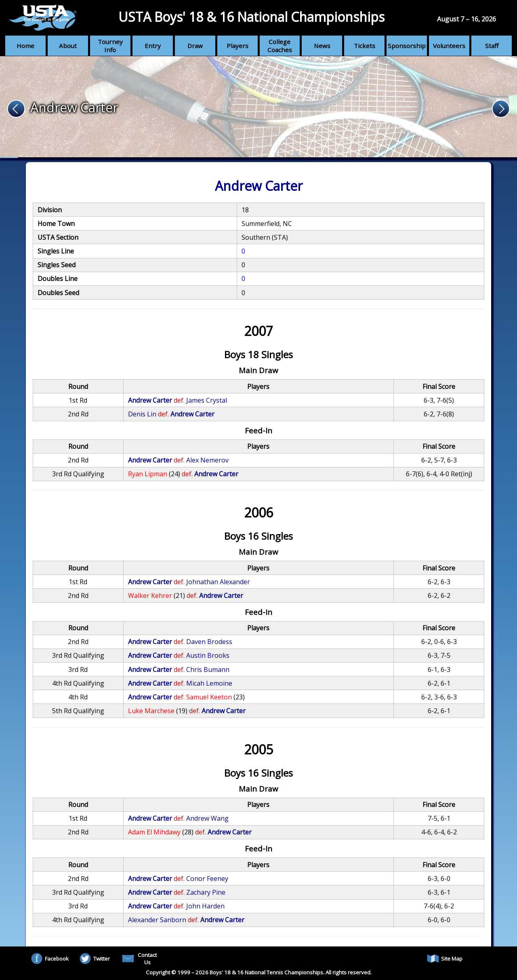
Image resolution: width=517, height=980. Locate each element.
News (322, 46)
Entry (153, 46)
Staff (492, 46)
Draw (195, 46)
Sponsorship (407, 46)
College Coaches (280, 46)
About (68, 46)
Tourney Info (110, 46)
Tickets (365, 46)
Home (25, 46)
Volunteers (449, 46)
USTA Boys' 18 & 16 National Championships (251, 17)
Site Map (445, 959)
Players (237, 46)
